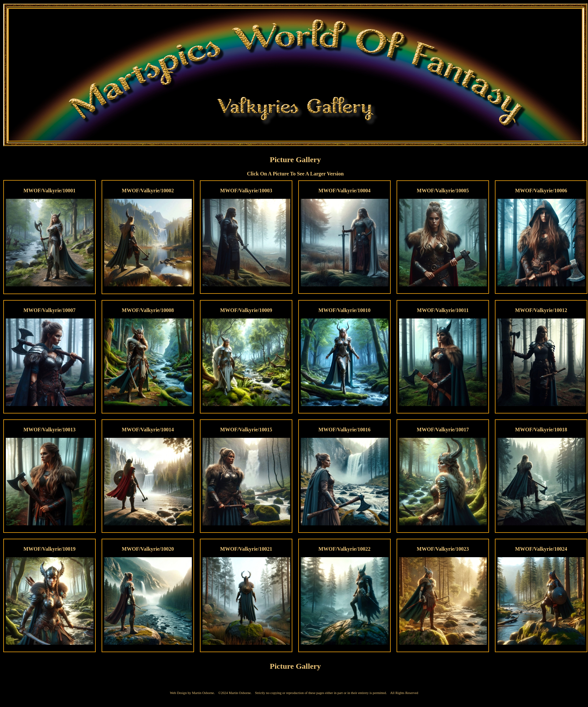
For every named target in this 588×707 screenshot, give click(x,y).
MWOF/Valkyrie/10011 (443, 310)
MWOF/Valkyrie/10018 (541, 430)
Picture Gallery (295, 160)
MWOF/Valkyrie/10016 (344, 430)
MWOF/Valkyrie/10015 (246, 430)
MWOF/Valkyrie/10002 (148, 191)
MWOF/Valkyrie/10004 (344, 191)
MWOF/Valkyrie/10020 (148, 549)
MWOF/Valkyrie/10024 (541, 549)
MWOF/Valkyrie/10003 (246, 191)
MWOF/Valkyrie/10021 (246, 549)
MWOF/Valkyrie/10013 (49, 430)
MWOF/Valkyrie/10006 (541, 191)
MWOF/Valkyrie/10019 (49, 549)
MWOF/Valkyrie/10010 (344, 310)
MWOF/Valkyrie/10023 (443, 549)
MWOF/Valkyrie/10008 (148, 310)
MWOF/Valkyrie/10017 (443, 430)
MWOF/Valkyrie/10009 (246, 310)
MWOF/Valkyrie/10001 (49, 191)
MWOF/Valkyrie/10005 (443, 191)
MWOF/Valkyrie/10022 (344, 549)
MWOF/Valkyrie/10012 (541, 310)
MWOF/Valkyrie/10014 (148, 430)
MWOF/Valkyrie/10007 (49, 310)
